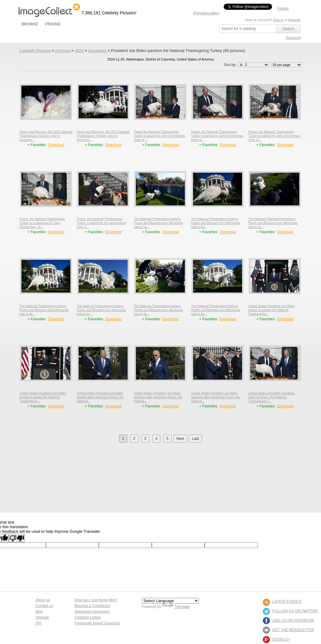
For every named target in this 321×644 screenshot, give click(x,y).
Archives (62, 51)
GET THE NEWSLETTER (293, 630)
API (38, 623)
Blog (39, 612)
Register (295, 20)
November (97, 51)
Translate (176, 607)
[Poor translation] (17, 538)
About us (43, 600)
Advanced (293, 38)
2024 (79, 51)
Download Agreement (92, 612)
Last (195, 439)
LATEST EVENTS (287, 602)
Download (56, 145)
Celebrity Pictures (35, 51)
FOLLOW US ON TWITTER (295, 611)
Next (180, 439)
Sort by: (247, 65)
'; (254, 65)
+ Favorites (37, 145)
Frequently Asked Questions (97, 623)
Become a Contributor (92, 606)
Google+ (281, 639)
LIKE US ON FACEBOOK (293, 620)
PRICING (53, 24)
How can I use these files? (96, 600)
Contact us (44, 606)
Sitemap (42, 617)
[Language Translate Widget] (170, 601)
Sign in (278, 20)
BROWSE (30, 24)
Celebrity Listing (87, 617)
